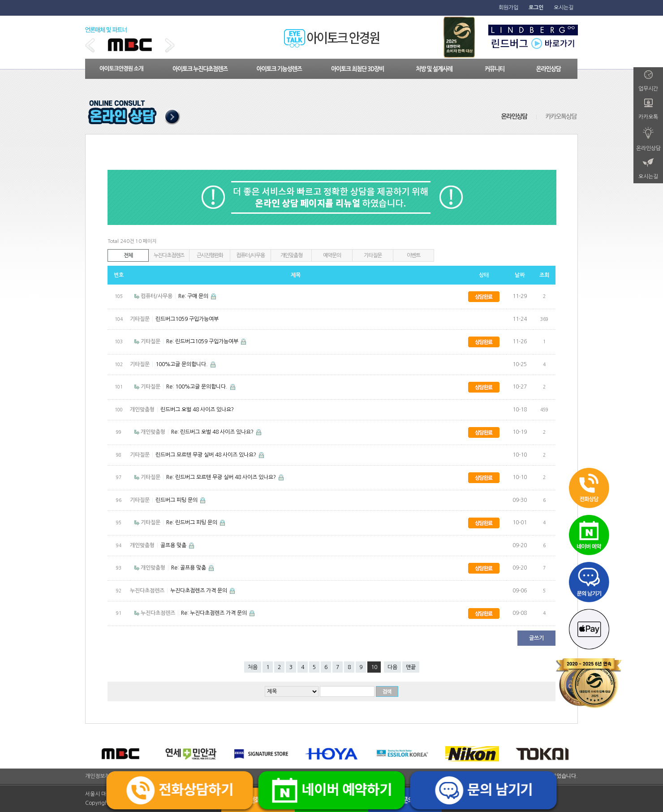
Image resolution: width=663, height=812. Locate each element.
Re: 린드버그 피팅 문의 (192, 523)
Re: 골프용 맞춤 (189, 568)
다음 (392, 667)
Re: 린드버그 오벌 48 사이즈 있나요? (213, 432)
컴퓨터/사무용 (250, 255)
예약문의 (332, 255)
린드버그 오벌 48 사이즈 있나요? (197, 410)
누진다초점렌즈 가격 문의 (199, 591)
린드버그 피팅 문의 (177, 500)
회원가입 (508, 8)
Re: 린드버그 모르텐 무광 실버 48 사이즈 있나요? (222, 477)
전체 (128, 255)
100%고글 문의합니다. (182, 364)
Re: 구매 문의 (194, 296)
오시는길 (564, 8)
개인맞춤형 (291, 255)
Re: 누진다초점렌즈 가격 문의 (215, 613)
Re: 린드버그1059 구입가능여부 (203, 341)
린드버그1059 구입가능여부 (187, 319)
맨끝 (411, 667)
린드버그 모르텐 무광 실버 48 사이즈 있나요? (207, 455)
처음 (253, 667)
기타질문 (372, 255)
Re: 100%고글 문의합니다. (198, 387)
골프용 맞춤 (174, 545)
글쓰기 (536, 638)
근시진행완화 (210, 255)
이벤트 (413, 255)
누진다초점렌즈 (169, 255)
